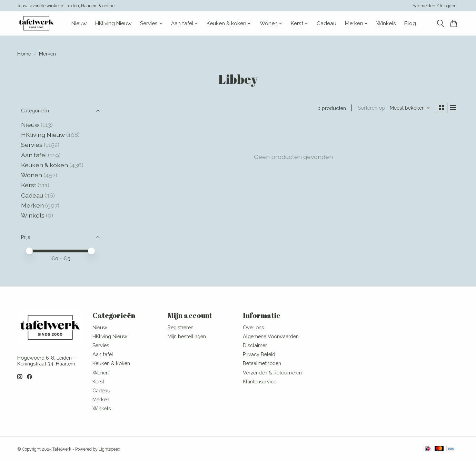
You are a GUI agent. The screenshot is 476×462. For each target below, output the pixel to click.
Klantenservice (260, 381)
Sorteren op (370, 108)
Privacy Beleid (259, 354)
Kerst (29, 185)
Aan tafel (34, 155)
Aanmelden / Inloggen (435, 6)
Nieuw (79, 23)
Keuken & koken (44, 165)
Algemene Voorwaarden (271, 336)
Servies (32, 145)
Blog (410, 23)
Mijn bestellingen (187, 336)
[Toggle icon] (440, 23)
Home (24, 54)
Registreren (181, 327)
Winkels (386, 23)
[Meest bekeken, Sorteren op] (409, 108)
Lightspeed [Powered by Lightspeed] (110, 449)
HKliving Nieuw (113, 23)
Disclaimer (255, 345)
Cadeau (326, 23)
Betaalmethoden (262, 363)
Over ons (253, 327)
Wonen (32, 175)
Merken (32, 205)
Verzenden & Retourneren (272, 373)
